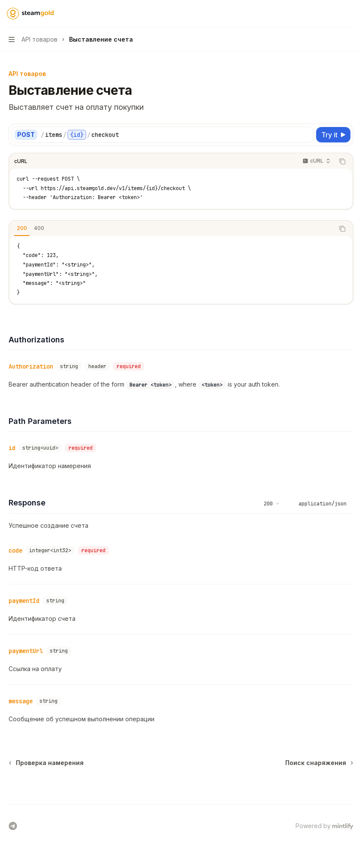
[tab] (22, 228)
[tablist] (172, 229)
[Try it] (333, 135)
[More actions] (351, 14)
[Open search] (335, 14)
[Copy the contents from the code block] (342, 161)
